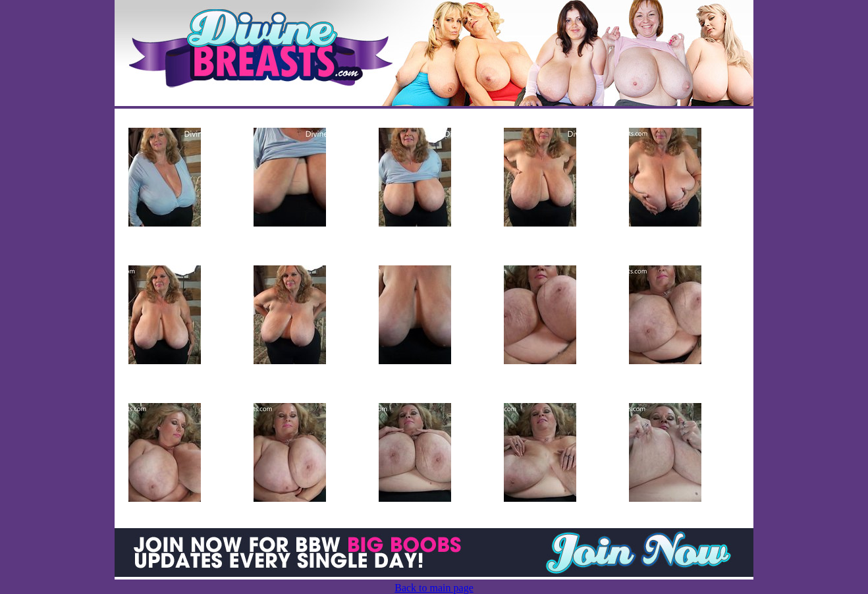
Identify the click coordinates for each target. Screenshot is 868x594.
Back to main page (434, 588)
